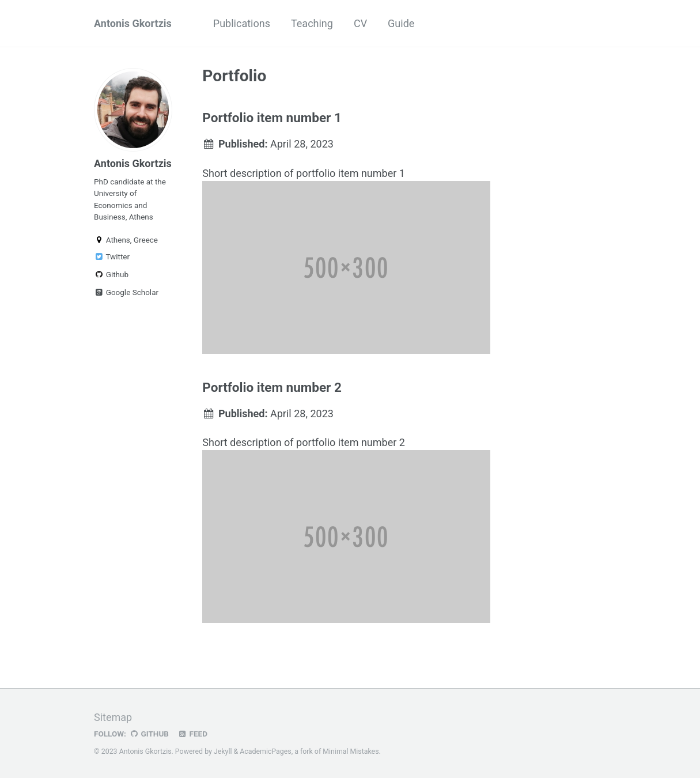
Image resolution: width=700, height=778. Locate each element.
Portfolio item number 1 (272, 118)
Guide (401, 23)
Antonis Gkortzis (133, 23)
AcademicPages (265, 751)
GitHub (149, 734)
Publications (242, 23)
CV (360, 23)
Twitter (112, 256)
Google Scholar (126, 292)
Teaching (312, 23)
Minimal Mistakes (351, 751)
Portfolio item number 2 (272, 387)
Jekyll (223, 751)
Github (111, 274)
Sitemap (113, 717)
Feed (192, 734)
